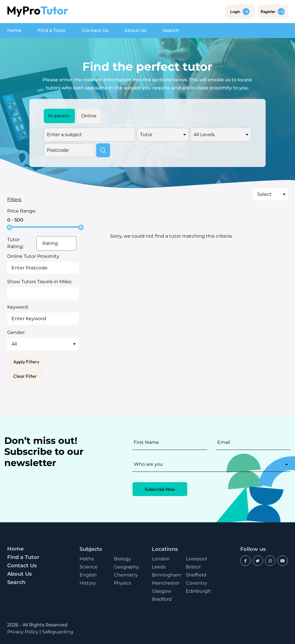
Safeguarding (58, 632)
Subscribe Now (160, 489)
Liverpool (196, 559)
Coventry (196, 583)
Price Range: (22, 211)
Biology (122, 559)
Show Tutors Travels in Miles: (40, 282)
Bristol (193, 567)
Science (89, 567)
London (161, 559)
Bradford (162, 599)
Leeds (159, 567)
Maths (87, 559)
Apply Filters (26, 362)
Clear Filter (25, 376)
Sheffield (196, 575)
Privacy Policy (23, 632)
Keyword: (18, 307)
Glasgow (162, 591)
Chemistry (126, 575)
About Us (135, 30)
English (88, 575)
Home (14, 30)
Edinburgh (198, 591)
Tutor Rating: (15, 243)
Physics (122, 583)
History (88, 583)
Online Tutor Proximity (33, 256)
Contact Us (95, 30)
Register (273, 12)
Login (240, 12)
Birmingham (167, 575)
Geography (126, 567)
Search (171, 30)
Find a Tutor (52, 30)
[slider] (10, 227)
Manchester (166, 583)
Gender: (16, 332)
